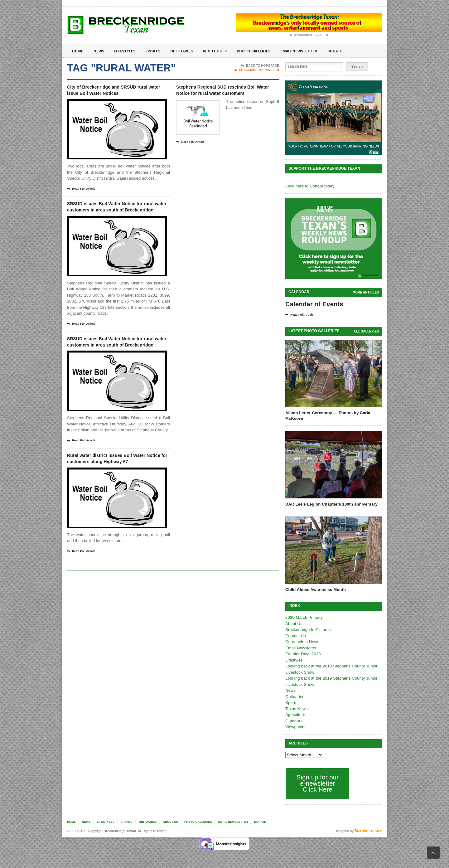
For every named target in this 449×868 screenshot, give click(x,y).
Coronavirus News (302, 641)
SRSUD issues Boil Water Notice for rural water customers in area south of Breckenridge (116, 221)
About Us (223, 52)
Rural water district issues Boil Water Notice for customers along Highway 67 (117, 493)
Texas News (296, 708)
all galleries (367, 331)
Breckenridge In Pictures (307, 629)
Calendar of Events (314, 304)
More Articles (366, 292)
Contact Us (295, 635)
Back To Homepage (260, 66)
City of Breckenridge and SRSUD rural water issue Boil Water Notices (116, 95)
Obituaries (188, 51)
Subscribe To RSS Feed (257, 70)
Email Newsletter (312, 51)
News (100, 51)
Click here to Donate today (309, 186)
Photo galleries (263, 51)
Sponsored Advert (309, 35)
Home (78, 51)
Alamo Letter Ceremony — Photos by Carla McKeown (327, 415)
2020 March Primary (304, 617)
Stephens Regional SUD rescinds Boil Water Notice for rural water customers (225, 95)
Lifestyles (128, 51)
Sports (158, 51)
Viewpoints (295, 727)
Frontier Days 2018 (303, 654)
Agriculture (295, 714)
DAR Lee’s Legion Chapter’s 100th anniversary (330, 504)
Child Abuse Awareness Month (315, 589)
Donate (351, 51)
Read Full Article (83, 199)
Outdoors (294, 721)
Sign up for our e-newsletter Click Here (317, 783)
